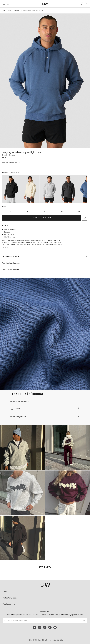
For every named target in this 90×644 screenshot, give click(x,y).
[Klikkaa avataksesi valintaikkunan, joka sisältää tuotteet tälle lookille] (22, 448)
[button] (45, 263)
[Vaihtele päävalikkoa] (4, 4)
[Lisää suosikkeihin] (84, 218)
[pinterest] (45, 627)
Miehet (10, 10)
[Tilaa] (84, 620)
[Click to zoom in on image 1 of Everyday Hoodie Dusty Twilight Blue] (45, 81)
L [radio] (45, 211)
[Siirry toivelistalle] (82, 4)
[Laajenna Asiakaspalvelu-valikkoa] (45, 604)
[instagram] (40, 627)
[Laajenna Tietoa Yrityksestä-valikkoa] (45, 598)
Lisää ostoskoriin (42, 218)
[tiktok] (50, 627)
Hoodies (16, 10)
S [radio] (10, 211)
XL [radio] (62, 211)
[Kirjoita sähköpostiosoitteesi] (42, 620)
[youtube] (55, 627)
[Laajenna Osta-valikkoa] (45, 592)
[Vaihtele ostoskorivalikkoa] (86, 4)
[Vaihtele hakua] (8, 4)
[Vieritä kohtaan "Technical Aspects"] (45, 257)
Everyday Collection (9, 155)
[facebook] (35, 627)
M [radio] (27, 211)
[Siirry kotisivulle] (45, 4)
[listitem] (11, 189)
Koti (4, 10)
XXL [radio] (79, 211)
